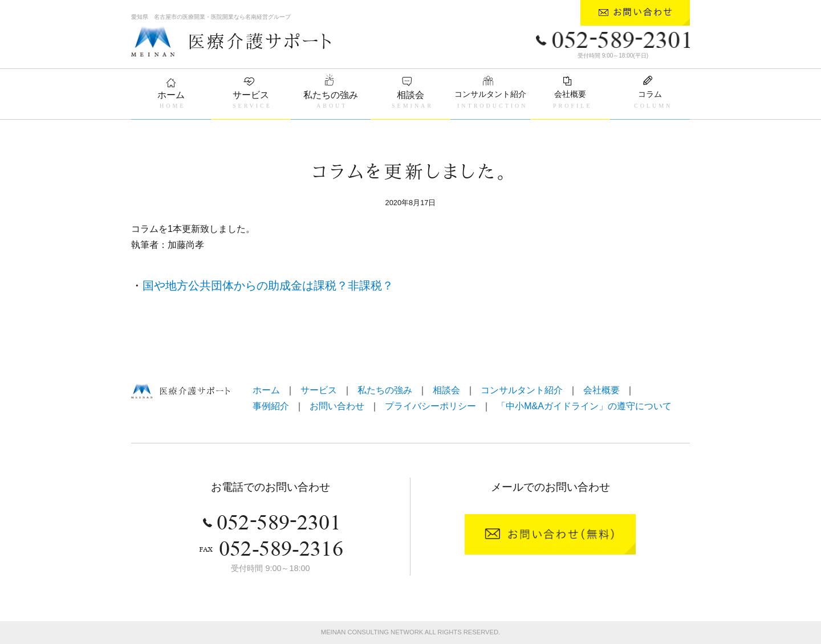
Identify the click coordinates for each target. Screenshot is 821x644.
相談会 (410, 95)
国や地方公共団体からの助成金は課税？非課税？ (268, 286)
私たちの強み (331, 95)
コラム (650, 94)
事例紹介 (271, 406)
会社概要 (570, 94)
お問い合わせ (337, 406)
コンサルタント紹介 (490, 94)
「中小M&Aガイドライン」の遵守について (584, 406)
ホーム (171, 95)
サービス (251, 95)
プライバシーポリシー (430, 406)
